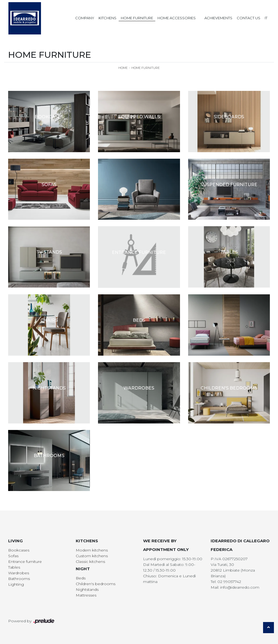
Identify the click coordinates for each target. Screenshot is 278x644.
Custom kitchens (92, 556)
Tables (14, 567)
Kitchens (108, 18)
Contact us (249, 18)
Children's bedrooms (96, 584)
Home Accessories (177, 18)
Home (123, 68)
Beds (81, 578)
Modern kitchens (92, 550)
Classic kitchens (90, 562)
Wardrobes (19, 573)
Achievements (218, 18)
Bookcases (19, 550)
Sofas (13, 556)
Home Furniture (137, 18)
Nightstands (87, 589)
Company (85, 18)
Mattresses (86, 595)
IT (266, 18)
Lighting (16, 584)
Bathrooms (19, 579)
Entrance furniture (25, 562)
